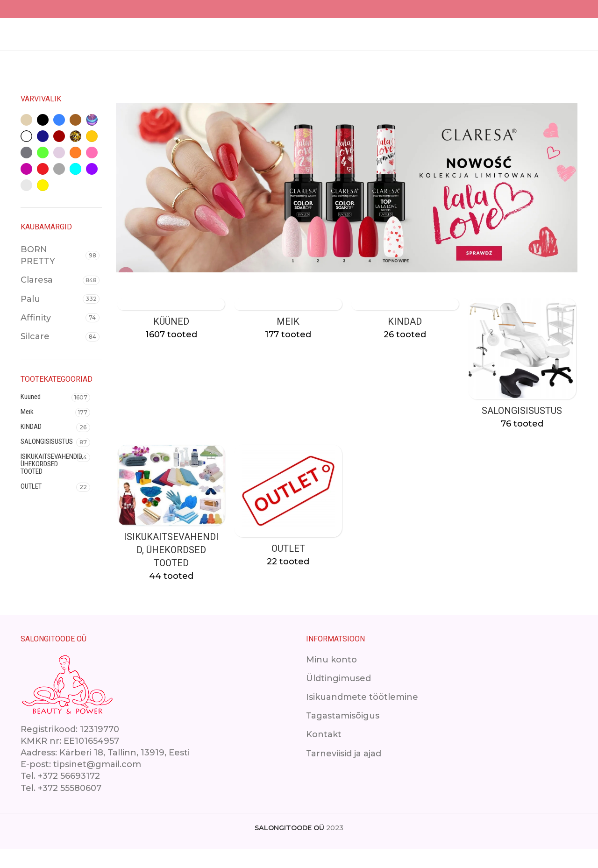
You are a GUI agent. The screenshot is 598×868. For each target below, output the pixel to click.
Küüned (31, 414)
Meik (27, 429)
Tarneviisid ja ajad (344, 772)
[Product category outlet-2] (288, 528)
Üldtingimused (338, 697)
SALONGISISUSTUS (47, 459)
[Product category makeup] (288, 340)
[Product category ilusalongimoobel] (523, 384)
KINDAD (31, 444)
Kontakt (324, 754)
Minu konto (331, 678)
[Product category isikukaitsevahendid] (170, 535)
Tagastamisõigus (343, 735)
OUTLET (31, 504)
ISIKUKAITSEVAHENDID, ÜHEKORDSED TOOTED (48, 482)
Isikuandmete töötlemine (362, 716)
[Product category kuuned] (170, 340)
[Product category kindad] (406, 340)
